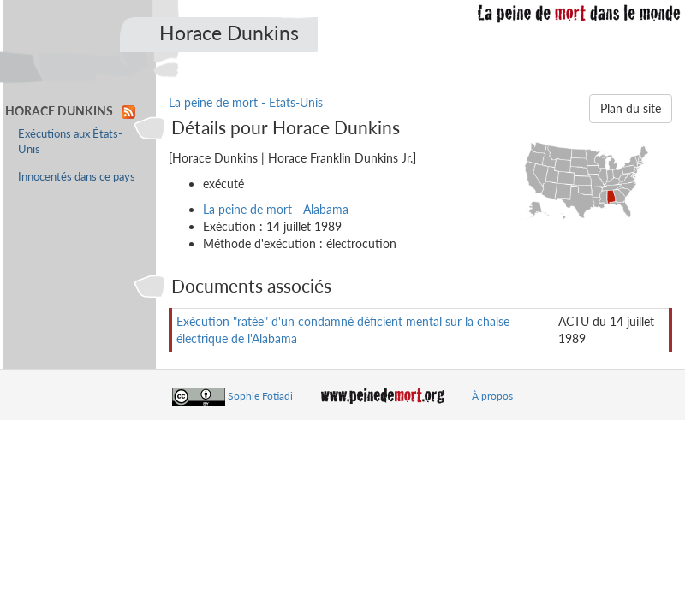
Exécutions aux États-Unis (70, 142)
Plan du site (631, 108)
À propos (492, 396)
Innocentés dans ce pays (77, 177)
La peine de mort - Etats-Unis (246, 102)
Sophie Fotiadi (260, 396)
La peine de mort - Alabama (276, 209)
